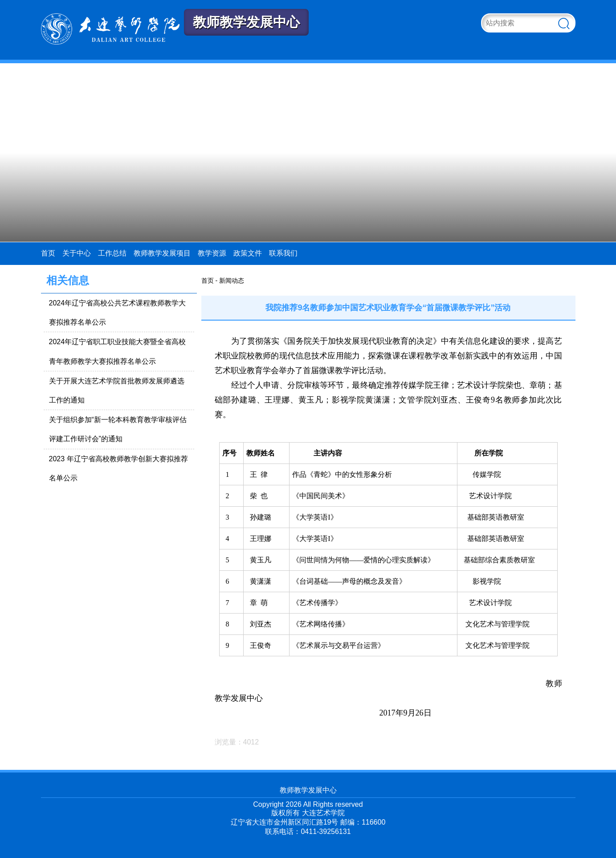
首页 (48, 253)
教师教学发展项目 (162, 253)
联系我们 (283, 253)
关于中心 (77, 253)
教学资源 (212, 253)
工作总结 (112, 253)
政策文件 (248, 253)
